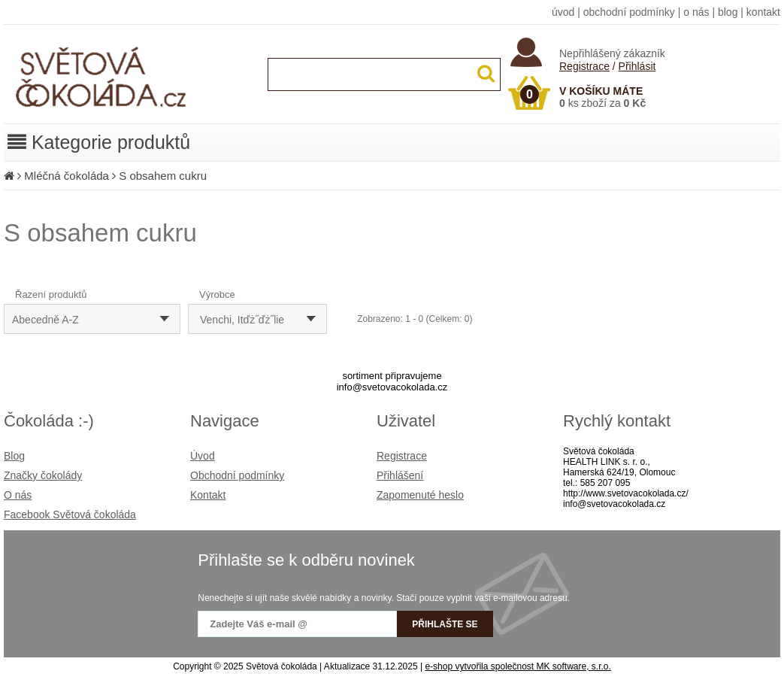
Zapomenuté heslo (420, 495)
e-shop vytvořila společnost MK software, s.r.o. (518, 666)
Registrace (584, 66)
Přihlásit (637, 66)
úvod (563, 12)
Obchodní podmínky (237, 475)
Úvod (203, 456)
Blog (14, 456)
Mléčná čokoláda (67, 176)
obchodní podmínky (629, 12)
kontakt (763, 12)
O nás (18, 495)
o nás (696, 12)
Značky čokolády (43, 475)
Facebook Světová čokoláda (70, 514)
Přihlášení (400, 475)
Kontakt (208, 495)
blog (728, 12)
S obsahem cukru (163, 176)
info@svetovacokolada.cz (392, 387)
